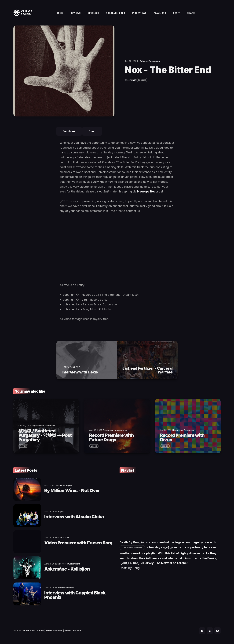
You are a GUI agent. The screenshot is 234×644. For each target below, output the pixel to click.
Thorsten (129, 80)
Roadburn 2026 (115, 13)
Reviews (76, 13)
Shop (92, 131)
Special (142, 80)
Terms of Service (54, 631)
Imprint (68, 631)
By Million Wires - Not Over (72, 491)
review (23, 446)
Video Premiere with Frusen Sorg (78, 543)
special (94, 446)
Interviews (139, 13)
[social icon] (202, 631)
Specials (93, 13)
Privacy (77, 631)
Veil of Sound (28, 631)
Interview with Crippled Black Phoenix (75, 595)
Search (192, 13)
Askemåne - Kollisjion (67, 569)
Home (60, 13)
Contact (40, 631)
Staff (177, 13)
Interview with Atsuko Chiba (74, 517)
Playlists (160, 13)
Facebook (69, 131)
